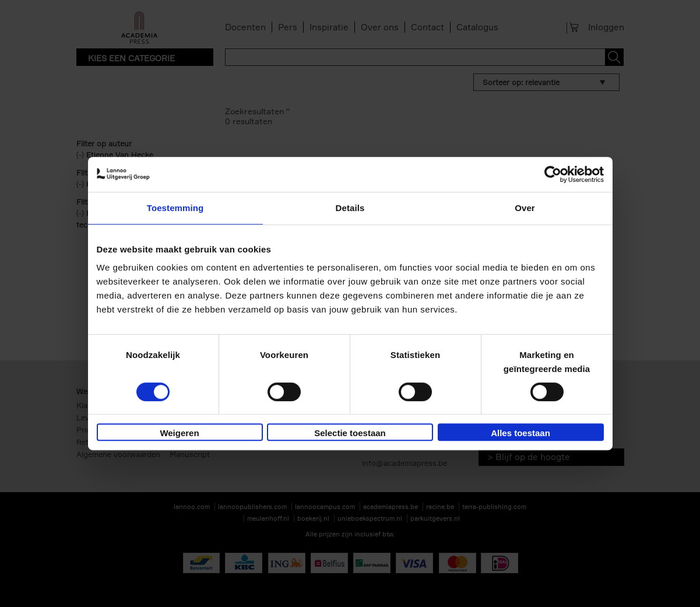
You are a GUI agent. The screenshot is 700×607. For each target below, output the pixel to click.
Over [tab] (525, 208)
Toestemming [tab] (175, 208)
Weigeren (179, 433)
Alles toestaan (520, 433)
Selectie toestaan (350, 433)
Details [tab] (350, 208)
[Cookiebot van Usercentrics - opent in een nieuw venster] (553, 174)
